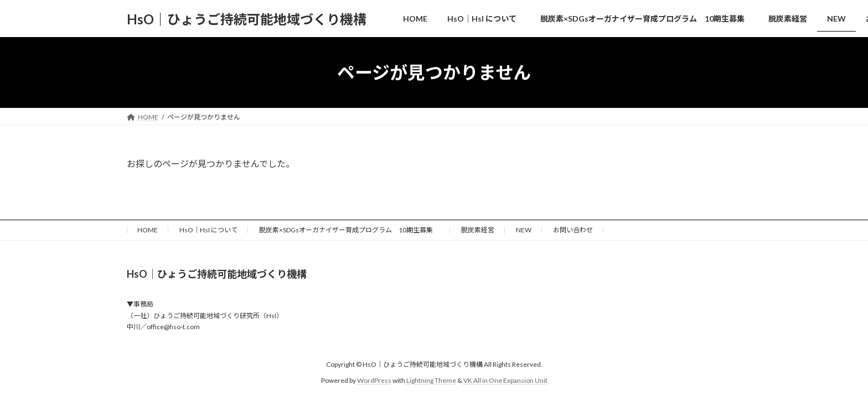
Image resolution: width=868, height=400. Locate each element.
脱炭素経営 (478, 230)
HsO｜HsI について (208, 230)
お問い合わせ (573, 230)
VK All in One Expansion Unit (505, 380)
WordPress (374, 380)
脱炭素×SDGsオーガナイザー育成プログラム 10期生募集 (349, 230)
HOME (148, 230)
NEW (524, 230)
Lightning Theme (431, 380)
